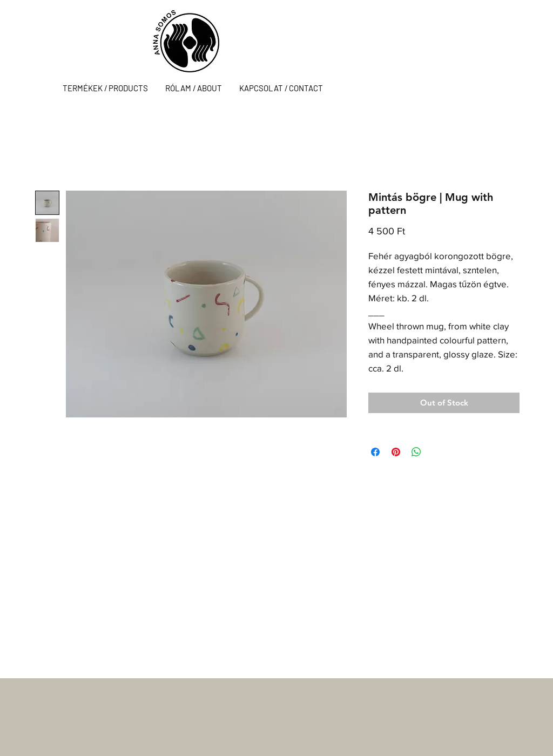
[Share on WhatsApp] (416, 452)
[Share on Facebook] (375, 452)
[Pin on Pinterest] (396, 452)
